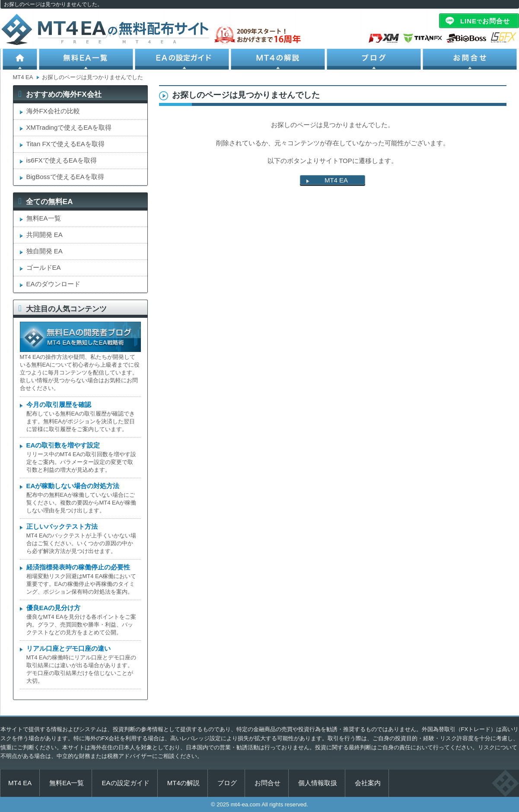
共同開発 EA (45, 235)
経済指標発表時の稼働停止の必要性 (78, 567)
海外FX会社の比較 (53, 111)
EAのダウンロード (53, 284)
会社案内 (368, 783)
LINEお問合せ (485, 21)
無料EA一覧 (87, 59)
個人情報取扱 (318, 783)
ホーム (20, 59)
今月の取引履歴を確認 (59, 404)
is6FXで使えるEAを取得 (62, 160)
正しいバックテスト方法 (62, 526)
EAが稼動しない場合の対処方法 (73, 486)
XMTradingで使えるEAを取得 (69, 127)
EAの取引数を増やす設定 (63, 445)
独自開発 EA (45, 251)
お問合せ (471, 59)
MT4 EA (336, 180)
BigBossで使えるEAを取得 (65, 177)
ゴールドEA (44, 267)
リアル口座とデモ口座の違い (68, 648)
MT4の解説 (279, 59)
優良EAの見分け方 (54, 608)
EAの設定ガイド (183, 59)
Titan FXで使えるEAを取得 (65, 144)
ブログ (375, 59)
